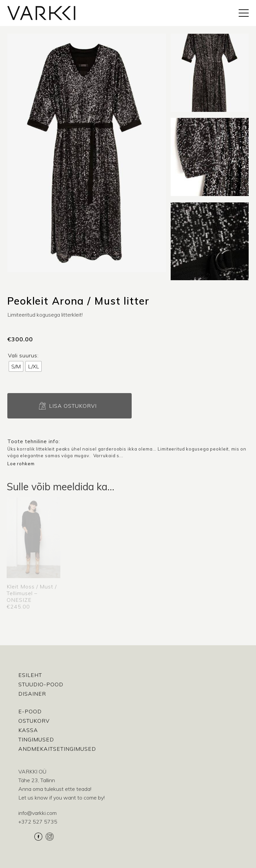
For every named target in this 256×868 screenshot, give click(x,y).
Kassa (28, 730)
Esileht (30, 675)
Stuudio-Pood (41, 684)
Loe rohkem (21, 464)
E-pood (30, 711)
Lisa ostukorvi (73, 406)
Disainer (32, 694)
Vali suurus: (23, 355)
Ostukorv (34, 721)
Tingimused (36, 739)
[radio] (16, 366)
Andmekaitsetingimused (57, 749)
